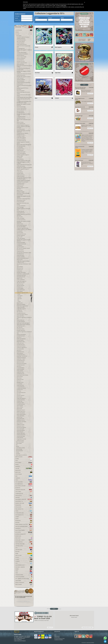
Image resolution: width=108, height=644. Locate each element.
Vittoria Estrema (20, 353)
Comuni (25, 302)
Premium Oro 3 (20, 270)
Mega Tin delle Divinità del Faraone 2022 (24, 120)
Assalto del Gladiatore (21, 398)
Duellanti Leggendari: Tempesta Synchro (23, 143)
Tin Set (17, 452)
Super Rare (25, 299)
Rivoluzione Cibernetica (21, 422)
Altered (24, 459)
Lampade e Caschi (24, 546)
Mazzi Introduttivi (19, 451)
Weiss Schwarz (24, 584)
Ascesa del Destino (21, 429)
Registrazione (57, 636)
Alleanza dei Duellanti (21, 304)
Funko (24, 511)
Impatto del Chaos (20, 185)
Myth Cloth (24, 532)
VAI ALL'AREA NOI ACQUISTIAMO (23, 601)
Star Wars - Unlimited (24, 567)
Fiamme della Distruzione (22, 225)
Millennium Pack (20, 268)
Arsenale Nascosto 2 (21, 365)
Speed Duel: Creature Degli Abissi (23, 199)
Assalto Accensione (21, 176)
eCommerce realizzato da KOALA (88, 643)
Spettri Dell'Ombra (20, 316)
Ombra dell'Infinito (20, 416)
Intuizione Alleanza (20, 55)
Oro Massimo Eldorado (21, 141)
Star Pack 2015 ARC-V (21, 283)
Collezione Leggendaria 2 (22, 347)
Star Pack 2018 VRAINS (21, 227)
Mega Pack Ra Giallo (21, 342)
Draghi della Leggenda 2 (22, 281)
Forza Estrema (20, 231)
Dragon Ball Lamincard (24, 499)
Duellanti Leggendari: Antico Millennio (24, 230)
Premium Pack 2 (20, 390)
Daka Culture (24, 555)
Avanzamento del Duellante (22, 54)
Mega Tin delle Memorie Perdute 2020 (24, 165)
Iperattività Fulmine (21, 149)
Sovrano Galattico (20, 340)
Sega (24, 476)
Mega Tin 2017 (20, 237)
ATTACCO (50, 18)
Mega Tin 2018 (20, 217)
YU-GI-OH (24, 34)
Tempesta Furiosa (20, 251)
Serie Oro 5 (19, 337)
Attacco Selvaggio (20, 207)
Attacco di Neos (20, 407)
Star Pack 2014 (20, 312)
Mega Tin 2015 (20, 278)
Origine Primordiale (21, 307)
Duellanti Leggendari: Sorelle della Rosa (23, 209)
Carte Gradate (19, 443)
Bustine (18, 446)
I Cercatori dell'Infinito (21, 206)
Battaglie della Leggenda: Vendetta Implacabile (24, 222)
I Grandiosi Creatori (21, 136)
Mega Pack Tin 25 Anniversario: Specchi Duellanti (24, 66)
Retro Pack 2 (19, 378)
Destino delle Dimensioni (22, 44)
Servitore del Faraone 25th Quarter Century (24, 95)
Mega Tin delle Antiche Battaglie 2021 (24, 145)
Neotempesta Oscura (21, 200)
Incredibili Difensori (21, 113)
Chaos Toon (19, 171)
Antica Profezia (20, 377)
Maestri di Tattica (20, 122)
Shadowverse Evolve (24, 565)
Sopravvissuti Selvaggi (21, 107)
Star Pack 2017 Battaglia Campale (23, 248)
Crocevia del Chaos (21, 387)
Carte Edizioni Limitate (20, 448)
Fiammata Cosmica (21, 329)
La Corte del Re (20, 148)
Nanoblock (24, 528)
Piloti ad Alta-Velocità (21, 277)
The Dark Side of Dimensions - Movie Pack (24, 265)
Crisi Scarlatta (19, 384)
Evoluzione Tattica (20, 403)
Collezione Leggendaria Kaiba (23, 228)
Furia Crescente (20, 195)
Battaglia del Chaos (21, 135)
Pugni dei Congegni (21, 192)
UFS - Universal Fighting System (24, 579)
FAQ (55, 635)
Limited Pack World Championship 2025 (24, 46)
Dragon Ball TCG (24, 501)
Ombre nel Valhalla (21, 218)
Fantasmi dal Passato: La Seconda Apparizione (23, 131)
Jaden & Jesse (19, 397)
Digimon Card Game (24, 503)
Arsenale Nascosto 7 (21, 326)
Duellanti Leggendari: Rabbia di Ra (23, 161)
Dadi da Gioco (24, 495)
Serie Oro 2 (19, 381)
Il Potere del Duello (21, 202)
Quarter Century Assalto (22, 57)
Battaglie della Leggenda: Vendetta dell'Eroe (24, 197)
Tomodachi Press (24, 575)
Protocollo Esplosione (21, 40)
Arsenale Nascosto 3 (21, 361)
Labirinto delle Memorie (21, 110)
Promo (25, 294)
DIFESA (62, 18)
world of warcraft (24, 583)
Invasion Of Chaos (20, 441)
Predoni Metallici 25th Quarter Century (24, 97)
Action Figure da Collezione (21, 455)
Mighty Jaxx (24, 472)
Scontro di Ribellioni (21, 280)
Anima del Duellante (21, 430)
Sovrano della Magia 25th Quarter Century (23, 93)
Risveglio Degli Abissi (21, 330)
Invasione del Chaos (21, 400)
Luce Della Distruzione (21, 393)
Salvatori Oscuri (20, 224)
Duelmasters (24, 505)
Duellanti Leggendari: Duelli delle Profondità (23, 127)
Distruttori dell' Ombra (21, 272)
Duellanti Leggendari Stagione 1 (23, 169)
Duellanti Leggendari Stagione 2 (23, 155)
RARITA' (37, 18)
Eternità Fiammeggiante (21, 427)
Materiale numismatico (24, 534)
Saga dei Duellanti (20, 247)
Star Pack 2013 (20, 327)
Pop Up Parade (24, 474)
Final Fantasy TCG (24, 509)
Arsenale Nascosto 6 (21, 336)
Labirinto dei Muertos (21, 39)
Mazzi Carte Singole (20, 442)
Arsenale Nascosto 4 (21, 355)
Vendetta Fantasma (21, 43)
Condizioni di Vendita (59, 640)
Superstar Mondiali (20, 286)
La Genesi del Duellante (21, 388)
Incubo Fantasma (20, 78)
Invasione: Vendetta (21, 257)
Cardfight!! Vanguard (24, 490)
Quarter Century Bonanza (22, 63)
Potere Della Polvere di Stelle (22, 375)
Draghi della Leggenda (21, 309)
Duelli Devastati (20, 186)
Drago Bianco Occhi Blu (21, 439)
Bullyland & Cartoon (24, 486)
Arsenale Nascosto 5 (21, 345)
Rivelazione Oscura (21, 426)
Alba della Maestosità (21, 146)
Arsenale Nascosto (20, 374)
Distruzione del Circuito (21, 234)
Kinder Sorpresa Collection (24, 524)
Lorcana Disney (24, 550)
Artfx (24, 461)
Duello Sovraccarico (21, 175)
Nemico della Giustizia (21, 414)
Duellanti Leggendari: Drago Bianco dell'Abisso (24, 215)
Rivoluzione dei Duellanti (22, 363)
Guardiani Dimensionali (21, 244)
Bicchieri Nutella (24, 484)
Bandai (24, 465)
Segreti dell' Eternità (21, 290)
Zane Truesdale (20, 406)
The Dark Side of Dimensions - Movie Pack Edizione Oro (24, 253)
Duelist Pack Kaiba (20, 369)
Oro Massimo (19, 158)
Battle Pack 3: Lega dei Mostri (22, 306)
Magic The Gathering (24, 530)
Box (17, 445)
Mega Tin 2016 (20, 260)
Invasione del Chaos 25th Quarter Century (23, 99)
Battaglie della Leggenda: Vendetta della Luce (24, 240)
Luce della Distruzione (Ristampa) (23, 68)
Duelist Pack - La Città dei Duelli (23, 274)
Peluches (24, 552)
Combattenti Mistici (21, 183)
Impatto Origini (20, 156)
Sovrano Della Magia (21, 436)
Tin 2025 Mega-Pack (21, 48)
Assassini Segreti (20, 173)
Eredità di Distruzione (21, 75)
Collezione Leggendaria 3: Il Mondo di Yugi (24, 332)
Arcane (24, 32)
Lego (24, 548)
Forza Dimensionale (21, 129)
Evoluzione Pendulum (21, 242)
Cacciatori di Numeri (21, 322)
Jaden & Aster (19, 409)
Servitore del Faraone (21, 435)
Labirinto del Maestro (21, 58)
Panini (24, 554)
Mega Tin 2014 (20, 303)
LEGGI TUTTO (90, 93)
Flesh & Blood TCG (24, 515)
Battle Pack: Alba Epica (21, 339)
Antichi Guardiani (20, 150)
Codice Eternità (20, 172)
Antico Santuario (20, 432)
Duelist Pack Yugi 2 (20, 372)
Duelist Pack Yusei (20, 385)
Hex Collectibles (24, 482)
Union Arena (24, 581)
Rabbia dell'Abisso (20, 64)
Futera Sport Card (24, 513)
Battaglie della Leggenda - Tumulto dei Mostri (24, 50)
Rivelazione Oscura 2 (21, 420)
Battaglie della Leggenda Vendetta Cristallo (23, 115)
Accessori (18, 454)
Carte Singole (19, 36)
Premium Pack (20, 401)
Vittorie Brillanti (20, 267)
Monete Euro (24, 536)
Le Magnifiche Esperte (21, 117)
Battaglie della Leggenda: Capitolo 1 (24, 77)
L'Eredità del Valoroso (21, 313)
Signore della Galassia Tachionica (23, 325)
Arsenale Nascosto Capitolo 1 (23, 133)
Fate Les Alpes (24, 507)
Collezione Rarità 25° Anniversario (23, 83)
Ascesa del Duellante (21, 166)
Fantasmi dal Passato (21, 152)
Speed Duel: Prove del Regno (22, 182)
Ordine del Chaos (20, 343)
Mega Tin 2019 (20, 190)
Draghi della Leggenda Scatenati (23, 261)
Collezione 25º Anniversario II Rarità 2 (24, 74)
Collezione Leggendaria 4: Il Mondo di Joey (24, 318)
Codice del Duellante (21, 238)
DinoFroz (24, 497)
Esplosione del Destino (21, 139)
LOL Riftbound (24, 30)
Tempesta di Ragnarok (21, 358)
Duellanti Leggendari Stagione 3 (23, 125)
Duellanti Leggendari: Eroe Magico (23, 180)
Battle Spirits (24, 463)
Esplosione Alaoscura (21, 118)
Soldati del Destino (20, 255)
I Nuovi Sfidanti (20, 291)
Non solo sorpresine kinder (24, 526)
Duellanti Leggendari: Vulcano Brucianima (23, 89)
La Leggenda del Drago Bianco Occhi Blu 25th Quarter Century (24, 102)
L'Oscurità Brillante (20, 368)
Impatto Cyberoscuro (21, 411)
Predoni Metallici (20, 438)
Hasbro (24, 569)
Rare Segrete (25, 296)
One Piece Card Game (24, 544)
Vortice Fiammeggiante (21, 153)
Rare (25, 300)
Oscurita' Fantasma (21, 395)
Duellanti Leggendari (21, 235)
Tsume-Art (24, 478)
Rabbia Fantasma (20, 159)
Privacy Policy (57, 637)
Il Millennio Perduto (21, 424)
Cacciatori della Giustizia (22, 53)
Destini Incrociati (20, 284)
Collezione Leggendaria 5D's (22, 293)
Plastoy (24, 557)
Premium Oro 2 (20, 287)
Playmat (24, 559)
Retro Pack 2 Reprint (21, 41)
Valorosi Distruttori (21, 81)
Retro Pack (19, 391)
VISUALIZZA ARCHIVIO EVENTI (88, 627)
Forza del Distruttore (21, 404)
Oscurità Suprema (20, 60)
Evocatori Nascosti (20, 211)
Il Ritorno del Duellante (21, 334)
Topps (24, 571)
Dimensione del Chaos (21, 275)
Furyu (24, 480)
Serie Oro (19, 394)
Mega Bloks (24, 538)
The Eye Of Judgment (24, 577)
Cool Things (24, 492)
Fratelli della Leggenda (21, 138)
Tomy (24, 573)
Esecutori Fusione (20, 250)
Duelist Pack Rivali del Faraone (23, 258)
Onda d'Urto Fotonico (21, 346)
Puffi (24, 563)
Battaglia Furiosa (20, 382)
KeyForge (24, 523)
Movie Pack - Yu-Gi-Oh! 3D (22, 356)
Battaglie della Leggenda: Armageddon (24, 168)
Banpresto (24, 466)
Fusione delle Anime (21, 213)
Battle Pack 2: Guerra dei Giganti (23, 323)
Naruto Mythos (24, 542)
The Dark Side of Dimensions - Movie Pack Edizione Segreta (24, 178)
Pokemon (24, 561)
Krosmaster (24, 521)
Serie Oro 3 (19, 366)
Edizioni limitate (19, 449)
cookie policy (63, 6)
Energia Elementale (20, 419)
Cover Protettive (19, 494)
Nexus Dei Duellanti (21, 91)
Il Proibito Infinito (20, 70)
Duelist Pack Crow (20, 352)
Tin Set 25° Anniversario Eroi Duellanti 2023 (24, 86)
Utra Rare (25, 297)
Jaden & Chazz (20, 417)
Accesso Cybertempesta (22, 108)
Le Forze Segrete (20, 288)
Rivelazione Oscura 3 (21, 410)
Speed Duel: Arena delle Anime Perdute (23, 204)
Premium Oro (19, 310)
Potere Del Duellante (21, 413)
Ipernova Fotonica (20, 111)
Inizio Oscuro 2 (20, 423)
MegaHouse (24, 470)
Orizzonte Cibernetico (21, 220)
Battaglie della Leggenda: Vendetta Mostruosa (24, 105)
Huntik (24, 519)
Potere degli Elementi (21, 124)
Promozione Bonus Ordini (59, 639)
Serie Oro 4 (19, 350)
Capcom (24, 468)
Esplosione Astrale (20, 362)
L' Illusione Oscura (20, 263)
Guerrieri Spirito (20, 233)
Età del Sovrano (20, 84)
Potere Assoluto (20, 371)
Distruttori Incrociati (21, 61)
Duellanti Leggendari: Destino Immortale (23, 188)
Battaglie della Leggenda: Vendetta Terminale (24, 72)
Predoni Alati (19, 271)
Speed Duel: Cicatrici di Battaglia (23, 193)
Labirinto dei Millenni (21, 80)
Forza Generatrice (20, 349)
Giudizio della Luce (20, 320)
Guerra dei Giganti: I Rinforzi (22, 315)
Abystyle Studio (24, 457)
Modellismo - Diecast (24, 540)
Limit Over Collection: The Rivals (23, 37)
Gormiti (24, 517)
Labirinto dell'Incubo (21, 433)
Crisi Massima (19, 245)
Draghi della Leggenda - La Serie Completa (23, 163)
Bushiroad (24, 488)
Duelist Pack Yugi (20, 379)
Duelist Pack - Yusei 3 (21, 359)
